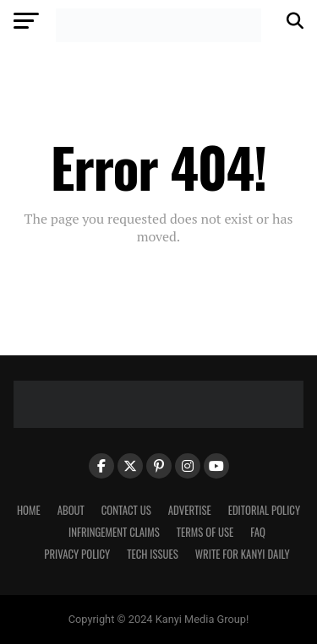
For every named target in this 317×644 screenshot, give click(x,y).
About (71, 510)
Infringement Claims (114, 532)
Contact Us (126, 510)
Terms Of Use (205, 532)
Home (29, 510)
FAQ (258, 532)
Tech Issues (153, 554)
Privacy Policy (77, 554)
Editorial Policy (264, 510)
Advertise (190, 510)
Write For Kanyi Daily (243, 554)
